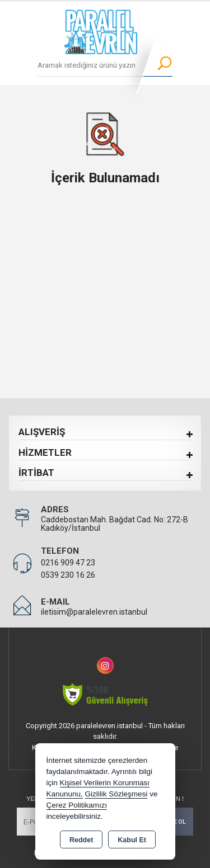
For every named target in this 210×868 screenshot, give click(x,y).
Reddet (81, 840)
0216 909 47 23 (68, 563)
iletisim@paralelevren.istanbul (94, 612)
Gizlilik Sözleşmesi (116, 794)
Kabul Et (132, 840)
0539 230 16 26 (68, 575)
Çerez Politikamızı (77, 805)
